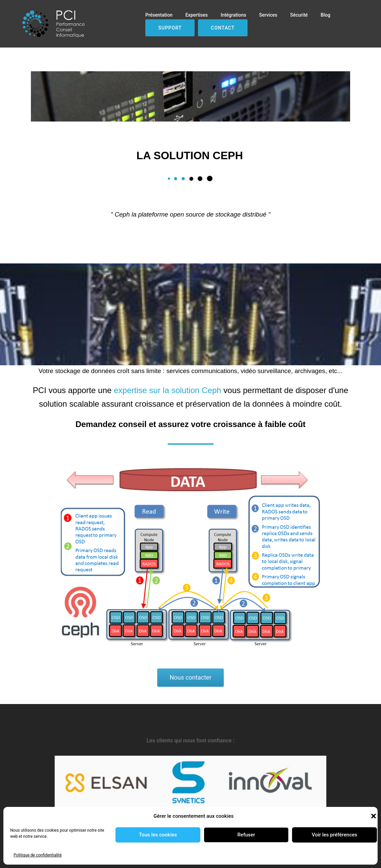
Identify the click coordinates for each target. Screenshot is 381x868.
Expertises (197, 15)
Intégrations (233, 15)
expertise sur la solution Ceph (167, 390)
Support (170, 28)
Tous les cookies (158, 835)
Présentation (159, 15)
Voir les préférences (334, 835)
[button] (374, 816)
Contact (223, 28)
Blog (325, 15)
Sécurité (299, 15)
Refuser (246, 835)
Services (268, 15)
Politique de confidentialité (38, 855)
